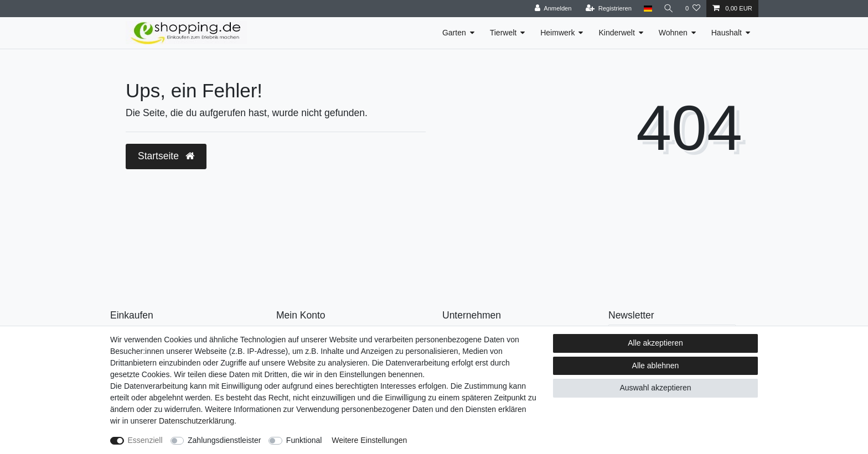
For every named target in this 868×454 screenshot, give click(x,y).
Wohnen (673, 33)
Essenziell (145, 440)
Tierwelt (503, 33)
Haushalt (727, 33)
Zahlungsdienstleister (224, 440)
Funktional (304, 440)
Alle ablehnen (656, 366)
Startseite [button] (166, 156)
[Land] (646, 9)
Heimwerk (557, 33)
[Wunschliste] (693, 9)
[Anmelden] (552, 9)
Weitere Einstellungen (369, 440)
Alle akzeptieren (655, 343)
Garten (454, 33)
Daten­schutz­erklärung (197, 421)
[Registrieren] (607, 9)
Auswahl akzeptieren (655, 388)
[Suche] (668, 9)
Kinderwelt (616, 33)
